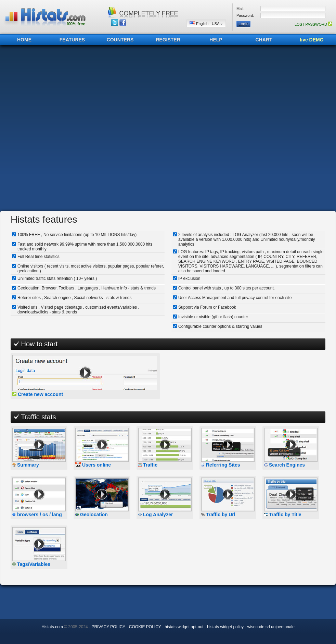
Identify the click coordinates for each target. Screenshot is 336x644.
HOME (24, 40)
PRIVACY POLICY (108, 627)
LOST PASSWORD (313, 24)
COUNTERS (120, 40)
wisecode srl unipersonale (271, 627)
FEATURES (72, 40)
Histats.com (52, 627)
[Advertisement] (80, 128)
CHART (264, 40)
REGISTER (168, 40)
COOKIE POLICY (145, 627)
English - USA (206, 23)
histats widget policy (225, 627)
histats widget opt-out (184, 627)
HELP (216, 40)
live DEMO (312, 40)
